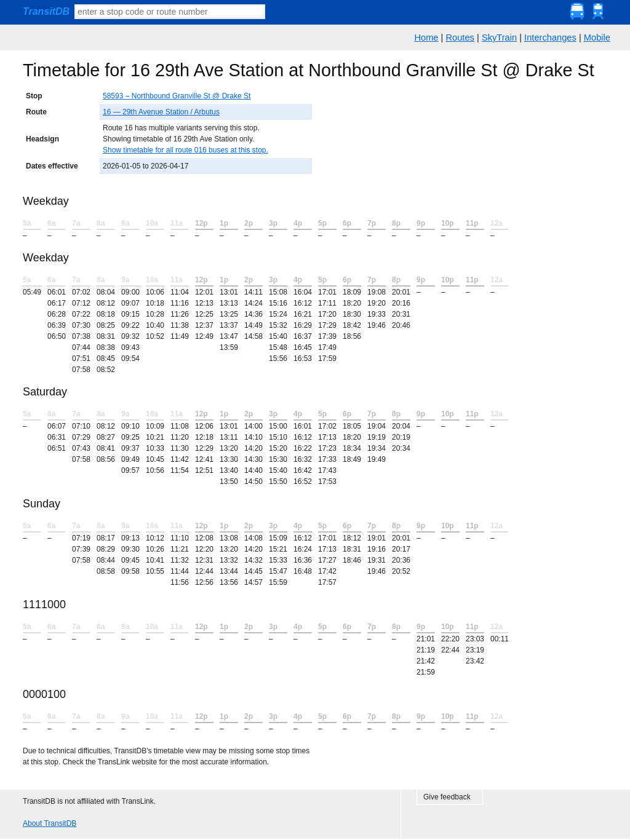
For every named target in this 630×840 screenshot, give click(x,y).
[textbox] (170, 12)
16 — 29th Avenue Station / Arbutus (161, 112)
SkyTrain (499, 38)
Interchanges (550, 38)
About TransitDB (50, 823)
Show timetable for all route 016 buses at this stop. (185, 150)
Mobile (597, 38)
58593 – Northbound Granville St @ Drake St (177, 96)
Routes (460, 38)
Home (426, 38)
